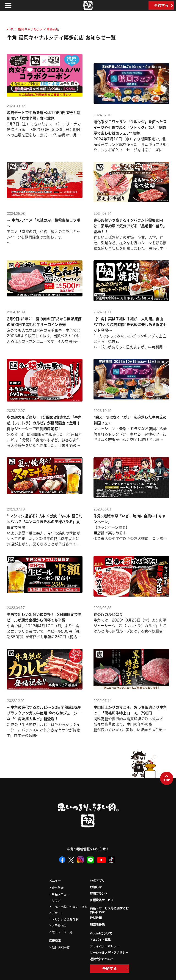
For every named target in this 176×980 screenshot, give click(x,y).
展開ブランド (99, 893)
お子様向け (59, 925)
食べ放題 (58, 888)
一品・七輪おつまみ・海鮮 (70, 907)
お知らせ (96, 887)
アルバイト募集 (100, 940)
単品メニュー (61, 894)
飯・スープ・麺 (62, 932)
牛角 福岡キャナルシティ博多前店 (35, 29)
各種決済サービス (102, 900)
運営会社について (102, 959)
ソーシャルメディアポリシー (109, 952)
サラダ (56, 900)
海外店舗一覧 (61, 947)
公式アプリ (97, 881)
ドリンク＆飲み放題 (65, 919)
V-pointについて (101, 933)
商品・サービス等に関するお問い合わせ (109, 910)
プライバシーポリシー (105, 946)
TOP (167, 778)
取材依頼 (96, 918)
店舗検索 (55, 941)
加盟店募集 (97, 924)
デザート (58, 913)
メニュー (55, 881)
